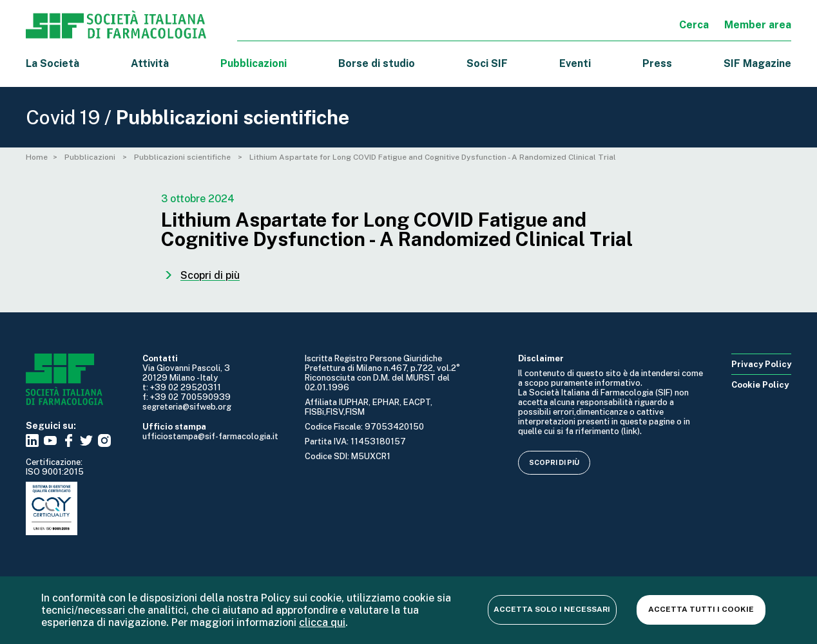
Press (657, 63)
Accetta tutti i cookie (701, 609)
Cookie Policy (760, 385)
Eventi (575, 63)
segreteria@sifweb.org (187, 407)
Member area (758, 25)
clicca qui (322, 622)
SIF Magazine (757, 63)
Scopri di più (554, 462)
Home (37, 157)
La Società (53, 63)
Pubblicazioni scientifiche (183, 157)
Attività (150, 63)
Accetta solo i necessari (552, 609)
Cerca (694, 25)
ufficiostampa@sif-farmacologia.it (210, 436)
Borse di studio (377, 63)
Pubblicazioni (91, 157)
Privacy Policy (761, 364)
